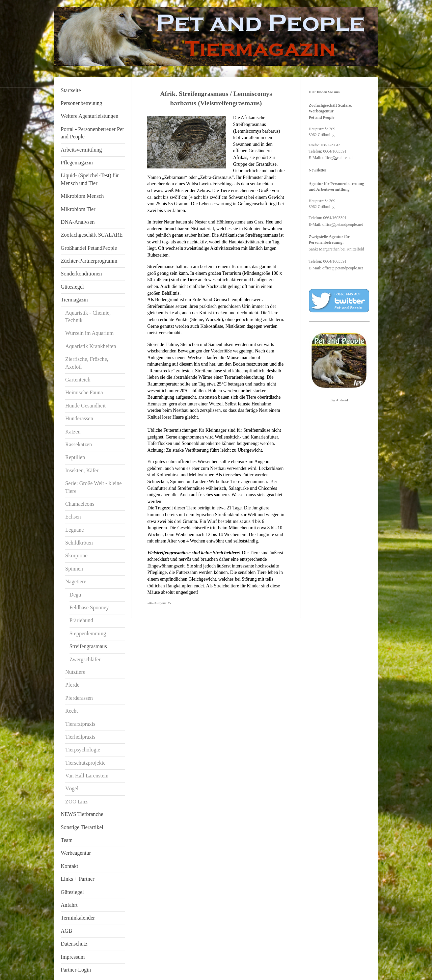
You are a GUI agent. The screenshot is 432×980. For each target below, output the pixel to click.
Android (342, 400)
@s (334, 158)
